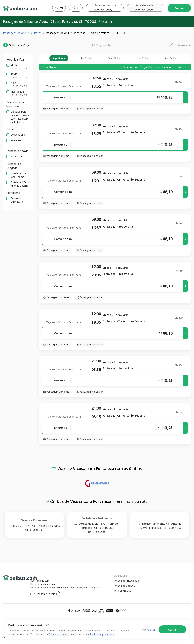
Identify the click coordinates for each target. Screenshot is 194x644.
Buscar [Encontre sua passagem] (179, 8)
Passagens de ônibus (16, 32)
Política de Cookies (124, 585)
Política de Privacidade (126, 580)
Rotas (38, 32)
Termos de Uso (123, 590)
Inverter (105, 21)
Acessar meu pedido (45, 593)
